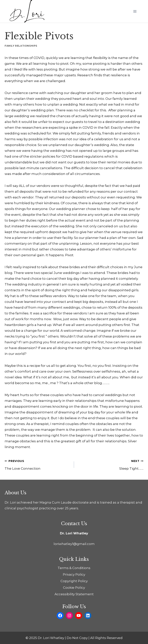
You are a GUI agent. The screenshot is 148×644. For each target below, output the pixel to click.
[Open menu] (135, 11)
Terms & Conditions (74, 568)
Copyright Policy (74, 581)
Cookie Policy (74, 588)
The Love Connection (38, 464)
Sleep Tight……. (110, 464)
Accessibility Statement (74, 594)
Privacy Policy (74, 574)
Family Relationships (21, 46)
